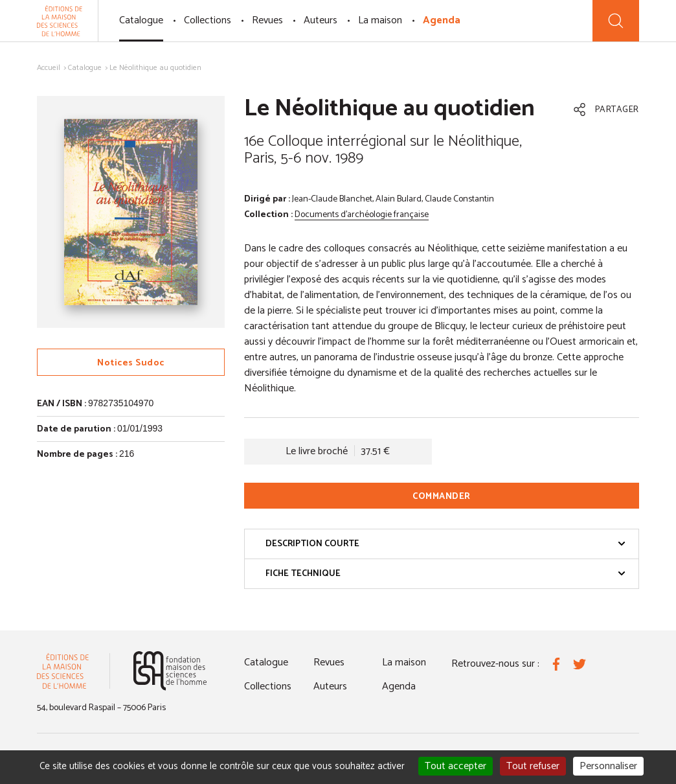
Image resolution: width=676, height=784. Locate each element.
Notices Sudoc (131, 363)
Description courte (445, 544)
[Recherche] (616, 21)
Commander (442, 497)
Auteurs (321, 20)
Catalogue (141, 20)
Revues (267, 20)
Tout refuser (533, 766)
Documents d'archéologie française (362, 215)
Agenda (442, 20)
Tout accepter (456, 766)
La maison (380, 20)
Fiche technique (445, 574)
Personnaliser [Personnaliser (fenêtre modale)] (608, 766)
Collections (208, 20)
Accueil (49, 68)
